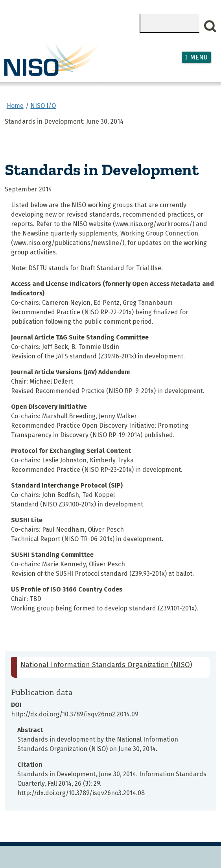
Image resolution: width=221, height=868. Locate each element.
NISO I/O (43, 106)
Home (15, 106)
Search (210, 26)
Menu (199, 57)
